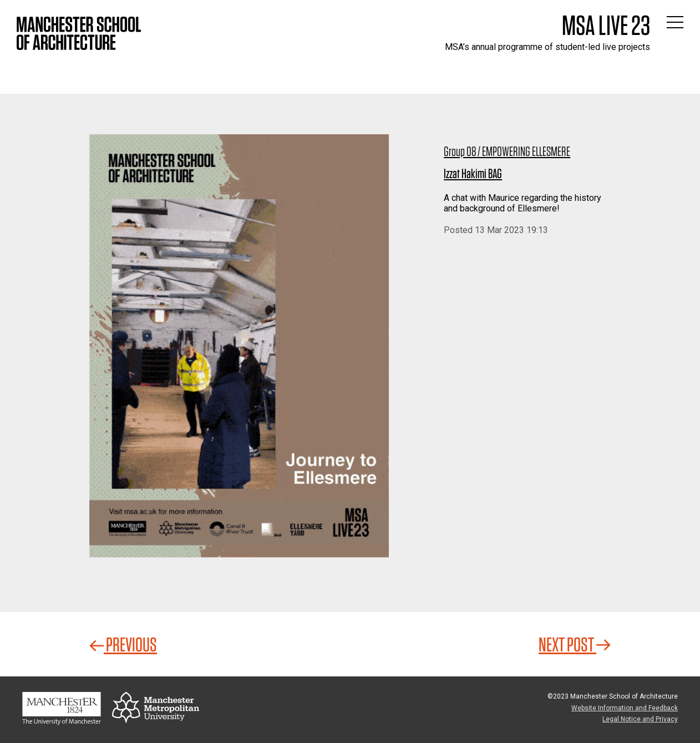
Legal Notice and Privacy (640, 719)
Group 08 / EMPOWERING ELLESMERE (507, 151)
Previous (123, 644)
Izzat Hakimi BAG (473, 173)
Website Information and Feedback (625, 708)
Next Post (575, 644)
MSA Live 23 (606, 25)
